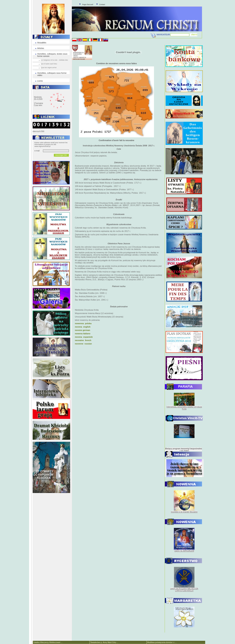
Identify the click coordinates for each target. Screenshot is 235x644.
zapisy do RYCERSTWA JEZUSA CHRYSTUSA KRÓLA (184, 590)
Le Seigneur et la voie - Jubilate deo (55, 60)
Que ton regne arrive (49, 68)
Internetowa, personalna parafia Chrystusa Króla (184, 408)
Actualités (42, 43)
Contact (102, 5)
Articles (41, 48)
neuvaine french (83, 340)
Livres (40, 81)
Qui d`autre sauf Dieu (49, 64)
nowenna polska (83, 323)
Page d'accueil (88, 5)
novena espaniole (84, 337)
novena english (83, 327)
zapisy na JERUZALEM (184, 551)
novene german (82, 330)
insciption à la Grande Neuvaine (184, 512)
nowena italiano (83, 334)
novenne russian (83, 344)
